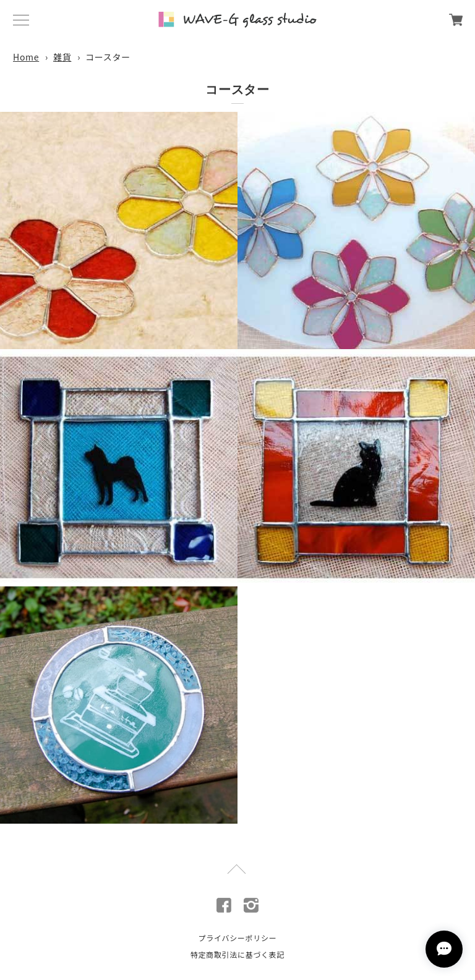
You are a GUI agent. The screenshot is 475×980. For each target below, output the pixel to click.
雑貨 (62, 57)
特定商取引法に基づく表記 (237, 954)
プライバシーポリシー (238, 938)
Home (26, 57)
